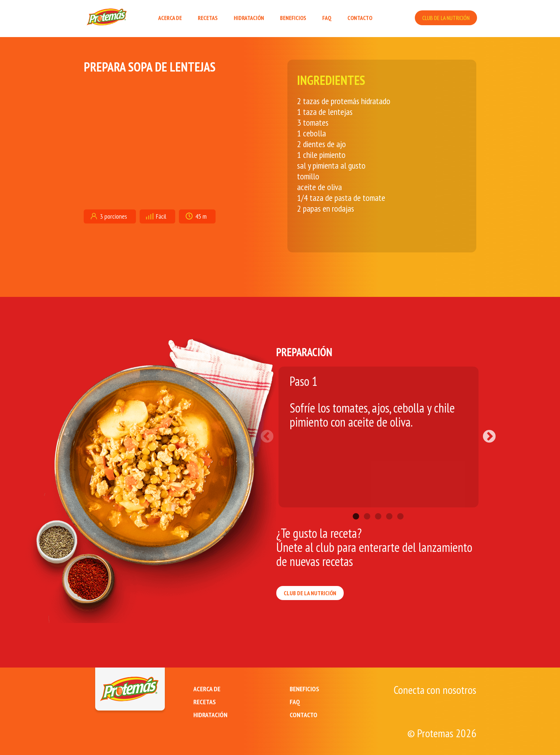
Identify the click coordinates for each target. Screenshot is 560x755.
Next (486, 433)
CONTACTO (360, 18)
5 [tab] (400, 506)
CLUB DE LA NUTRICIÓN (446, 18)
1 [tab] (356, 506)
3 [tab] (378, 506)
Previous (271, 433)
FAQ (327, 18)
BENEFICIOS (293, 18)
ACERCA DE (170, 18)
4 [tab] (389, 506)
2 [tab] (367, 506)
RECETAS (208, 18)
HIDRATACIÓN (249, 18)
